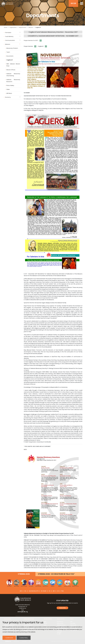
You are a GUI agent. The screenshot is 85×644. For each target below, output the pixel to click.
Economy (8, 97)
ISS (50, 591)
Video (8, 89)
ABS (54, 591)
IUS (58, 591)
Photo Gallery (10, 85)
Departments (23, 27)
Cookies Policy (24, 638)
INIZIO (25, 449)
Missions (31, 27)
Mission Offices (11, 70)
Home (6, 27)
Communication (10, 40)
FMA (62, 591)
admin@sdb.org (23, 612)
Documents (10, 56)
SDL (25, 591)
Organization (13, 27)
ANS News (9, 93)
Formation (8, 33)
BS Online (44, 591)
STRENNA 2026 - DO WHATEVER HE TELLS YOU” (56, 574)
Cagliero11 (38, 27)
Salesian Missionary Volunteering (13, 75)
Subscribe (62, 608)
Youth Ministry (9, 36)
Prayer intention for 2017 (31, 40)
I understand (9, 638)
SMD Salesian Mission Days (13, 65)
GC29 (73, 3)
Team (8, 52)
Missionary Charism (12, 48)
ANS (21, 591)
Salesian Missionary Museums (13, 81)
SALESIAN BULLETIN (34, 591)
